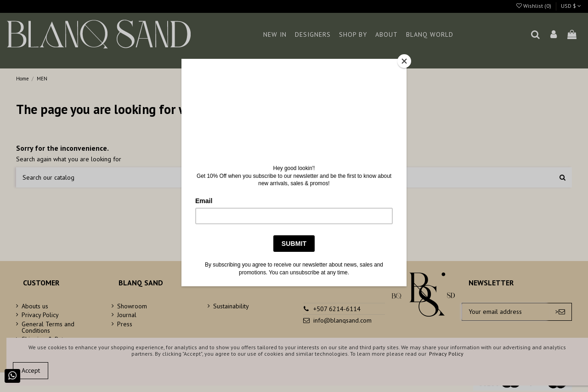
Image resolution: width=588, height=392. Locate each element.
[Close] (404, 61)
